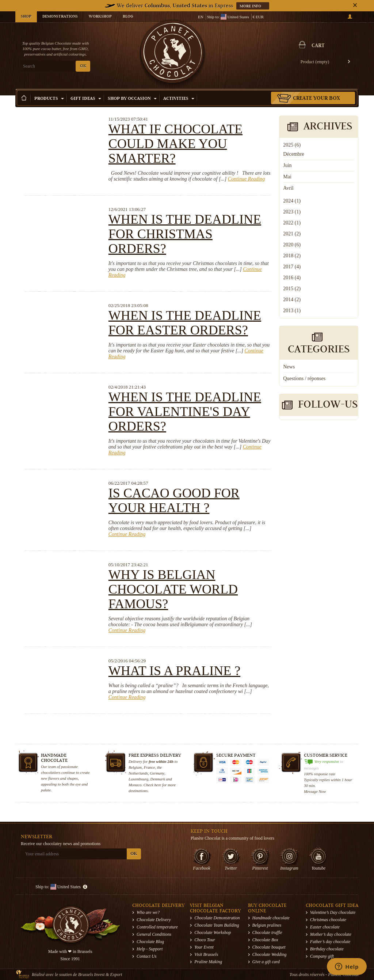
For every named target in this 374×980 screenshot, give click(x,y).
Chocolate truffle (267, 932)
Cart (318, 46)
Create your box (316, 99)
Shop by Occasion (132, 99)
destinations (138, 791)
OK (83, 66)
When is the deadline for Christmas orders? (185, 234)
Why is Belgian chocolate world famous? (173, 589)
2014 (292, 300)
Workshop (100, 17)
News (289, 367)
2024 (292, 201)
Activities (179, 99)
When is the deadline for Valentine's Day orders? (185, 412)
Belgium (135, 767)
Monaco (135, 785)
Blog (128, 17)
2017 (292, 267)
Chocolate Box (265, 940)
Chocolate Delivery (154, 920)
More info (251, 6)
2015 (292, 289)
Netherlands (138, 773)
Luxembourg (138, 779)
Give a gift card (266, 962)
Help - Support (150, 949)
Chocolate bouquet (269, 947)
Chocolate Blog (150, 942)
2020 (292, 245)
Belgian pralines (267, 925)
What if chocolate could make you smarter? (175, 144)
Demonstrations (60, 17)
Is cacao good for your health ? (174, 500)
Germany (157, 773)
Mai (287, 177)
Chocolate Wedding (270, 954)
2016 (292, 278)
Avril (288, 188)
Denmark (158, 779)
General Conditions (154, 934)
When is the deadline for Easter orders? (185, 323)
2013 (292, 311)
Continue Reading (247, 179)
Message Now (315, 791)
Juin (287, 165)
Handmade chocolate (271, 918)
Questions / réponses (304, 379)
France (149, 767)
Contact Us (146, 956)
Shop (26, 17)
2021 (292, 234)
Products (49, 99)
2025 (292, 145)
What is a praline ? (174, 671)
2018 (292, 256)
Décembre (294, 154)
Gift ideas (86, 99)
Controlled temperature (157, 927)
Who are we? (148, 912)
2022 (292, 223)
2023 (292, 212)
